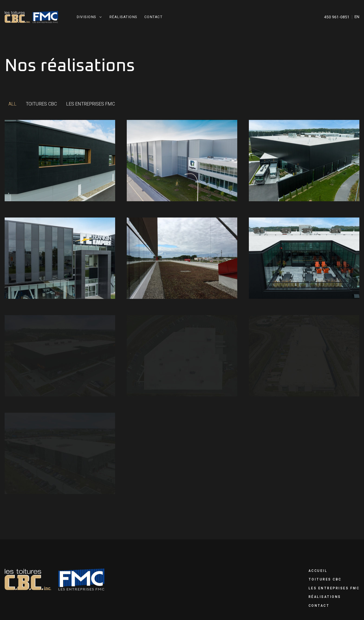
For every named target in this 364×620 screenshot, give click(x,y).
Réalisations (123, 17)
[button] (12, 104)
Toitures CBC (325, 579)
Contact (154, 17)
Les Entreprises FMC (334, 588)
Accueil (318, 571)
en (357, 17)
